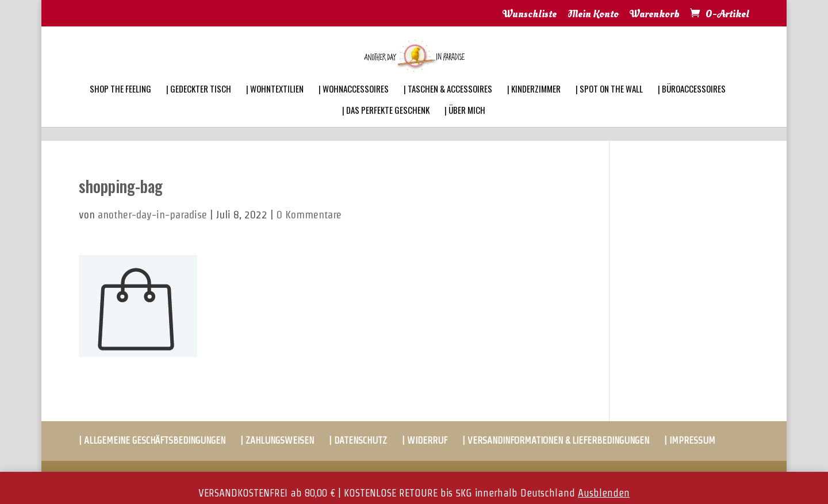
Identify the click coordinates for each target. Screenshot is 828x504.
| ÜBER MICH (465, 125)
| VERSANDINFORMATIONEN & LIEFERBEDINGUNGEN (556, 440)
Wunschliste (530, 15)
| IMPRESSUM (690, 440)
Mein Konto (593, 15)
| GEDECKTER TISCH (199, 103)
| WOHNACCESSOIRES (354, 103)
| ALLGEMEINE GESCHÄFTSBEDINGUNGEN (152, 440)
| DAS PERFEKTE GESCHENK (386, 125)
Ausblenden (604, 493)
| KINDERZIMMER (534, 103)
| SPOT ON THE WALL (609, 103)
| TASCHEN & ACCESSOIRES (448, 103)
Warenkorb (655, 15)
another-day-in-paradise (152, 215)
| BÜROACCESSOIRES (692, 103)
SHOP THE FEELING (120, 103)
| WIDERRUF (425, 440)
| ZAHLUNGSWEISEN (277, 440)
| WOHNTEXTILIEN (275, 103)
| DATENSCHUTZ (358, 440)
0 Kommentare (309, 215)
